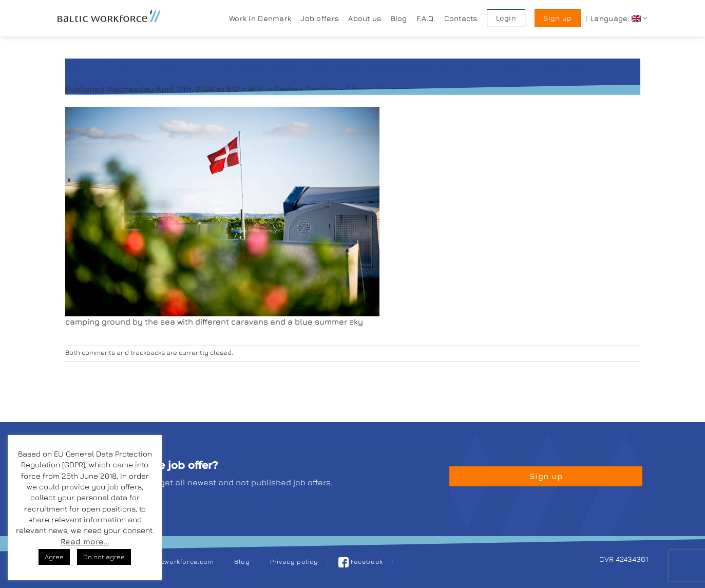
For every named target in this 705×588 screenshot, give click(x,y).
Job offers (320, 18)
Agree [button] (54, 557)
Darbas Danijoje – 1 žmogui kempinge (348, 89)
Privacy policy (294, 562)
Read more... (85, 542)
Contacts (461, 18)
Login (506, 18)
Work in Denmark (260, 18)
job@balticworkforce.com (171, 562)
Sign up (557, 18)
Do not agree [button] (104, 557)
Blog (399, 18)
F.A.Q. (426, 18)
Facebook (361, 562)
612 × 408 (245, 89)
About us (365, 18)
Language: (619, 18)
